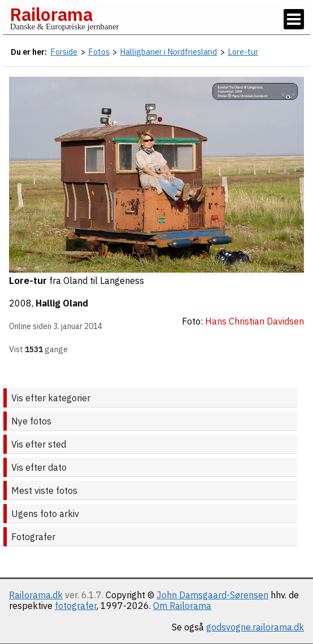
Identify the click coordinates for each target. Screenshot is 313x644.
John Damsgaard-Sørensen (212, 595)
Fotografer (33, 537)
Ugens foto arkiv (45, 514)
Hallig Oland (62, 303)
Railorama (51, 14)
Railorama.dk (36, 595)
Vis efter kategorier (51, 398)
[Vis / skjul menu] (294, 19)
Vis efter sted (39, 444)
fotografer (76, 606)
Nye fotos (31, 421)
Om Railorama (182, 606)
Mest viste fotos (44, 490)
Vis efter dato (39, 467)
